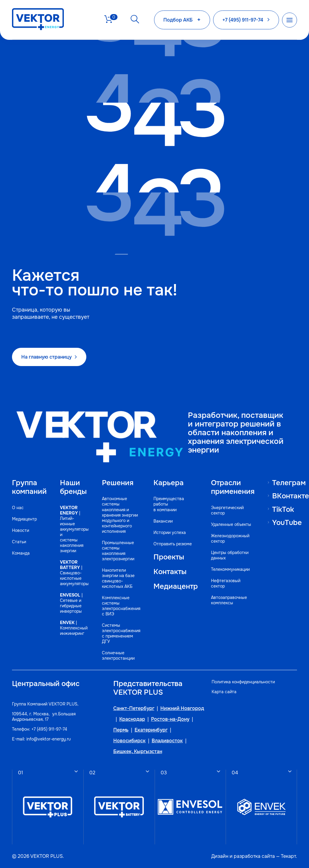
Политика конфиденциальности (243, 682)
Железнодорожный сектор (230, 538)
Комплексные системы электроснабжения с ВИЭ (121, 606)
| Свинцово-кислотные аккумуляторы (74, 573)
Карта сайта (224, 691)
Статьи (19, 541)
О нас (18, 507)
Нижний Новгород (182, 708)
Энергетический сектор (227, 510)
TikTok (283, 509)
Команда (21, 553)
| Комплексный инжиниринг (74, 628)
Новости (21, 530)
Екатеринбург (151, 730)
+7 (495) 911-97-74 (49, 729)
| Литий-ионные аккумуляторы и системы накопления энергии (74, 529)
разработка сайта (254, 856)
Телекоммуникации (230, 569)
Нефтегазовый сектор (226, 583)
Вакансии (163, 521)
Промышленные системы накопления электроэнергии (118, 550)
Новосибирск (129, 741)
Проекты (169, 557)
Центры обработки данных (230, 555)
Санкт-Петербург (134, 708)
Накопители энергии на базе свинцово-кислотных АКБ (118, 578)
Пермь (121, 730)
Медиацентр (24, 519)
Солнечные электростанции (118, 655)
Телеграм (289, 482)
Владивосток (167, 741)
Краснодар (132, 719)
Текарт (288, 856)
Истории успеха (170, 532)
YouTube (287, 522)
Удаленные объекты (231, 524)
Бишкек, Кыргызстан (138, 751)
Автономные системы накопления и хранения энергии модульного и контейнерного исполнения (120, 515)
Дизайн (220, 856)
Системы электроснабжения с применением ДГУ (121, 633)
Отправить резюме (173, 544)
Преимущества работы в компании (169, 504)
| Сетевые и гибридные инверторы (71, 603)
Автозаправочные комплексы (229, 600)
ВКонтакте (291, 496)
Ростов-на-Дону (170, 719)
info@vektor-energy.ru (49, 739)
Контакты (170, 571)
